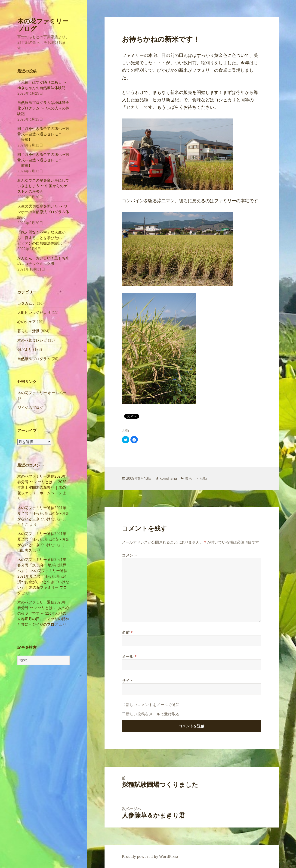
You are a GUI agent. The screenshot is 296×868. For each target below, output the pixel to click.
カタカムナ (27, 303)
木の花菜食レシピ (32, 340)
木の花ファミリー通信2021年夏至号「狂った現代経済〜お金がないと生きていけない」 (43, 513)
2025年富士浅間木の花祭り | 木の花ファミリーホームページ (42, 487)
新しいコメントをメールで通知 (153, 705)
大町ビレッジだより (34, 312)
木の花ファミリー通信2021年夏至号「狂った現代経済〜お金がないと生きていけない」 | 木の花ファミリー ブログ (43, 582)
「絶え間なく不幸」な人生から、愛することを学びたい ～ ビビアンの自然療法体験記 (42, 238)
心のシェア (27, 322)
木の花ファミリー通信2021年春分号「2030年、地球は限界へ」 (42, 565)
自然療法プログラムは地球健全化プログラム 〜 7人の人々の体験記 (43, 108)
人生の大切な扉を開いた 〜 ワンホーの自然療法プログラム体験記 (43, 212)
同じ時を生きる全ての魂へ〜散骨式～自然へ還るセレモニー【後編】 (43, 134)
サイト (128, 681)
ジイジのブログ (30, 408)
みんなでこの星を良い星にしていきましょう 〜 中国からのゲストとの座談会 (43, 186)
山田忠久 (25, 550)
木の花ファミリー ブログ (43, 25)
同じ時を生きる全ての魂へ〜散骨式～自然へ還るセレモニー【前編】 (43, 160)
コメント (130, 555)
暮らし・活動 (28, 331)
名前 (127, 632)
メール (129, 656)
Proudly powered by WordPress (150, 856)
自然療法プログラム (34, 359)
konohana (168, 478)
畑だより (25, 349)
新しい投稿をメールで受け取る (153, 714)
